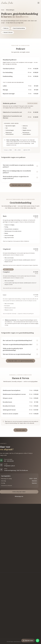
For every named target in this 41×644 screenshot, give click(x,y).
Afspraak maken (28, 641)
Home (3, 10)
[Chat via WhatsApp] (38, 641)
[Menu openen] (38, 3)
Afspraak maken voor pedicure (21, 186)
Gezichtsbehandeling (18, 28)
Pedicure (5, 28)
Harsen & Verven (8, 33)
